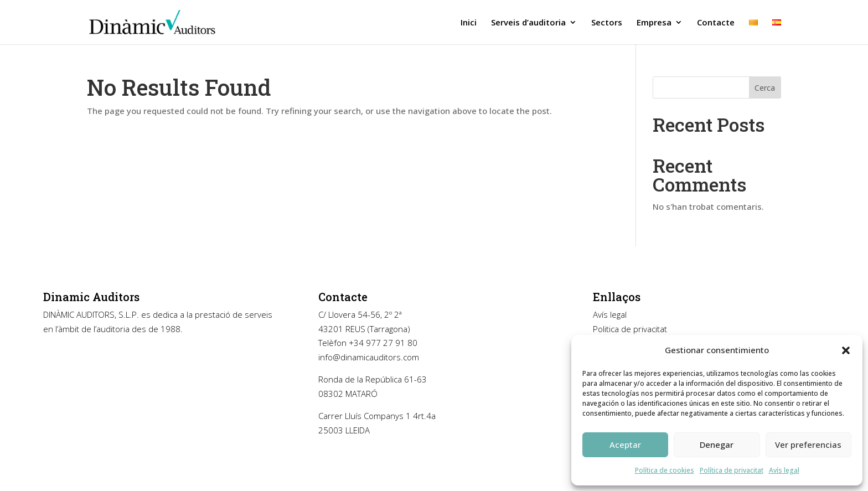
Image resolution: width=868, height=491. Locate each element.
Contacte (716, 23)
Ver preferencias (808, 445)
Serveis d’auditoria (528, 23)
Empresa (654, 23)
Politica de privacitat (630, 329)
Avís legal (784, 470)
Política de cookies (665, 470)
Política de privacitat (732, 470)
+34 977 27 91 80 (383, 343)
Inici (469, 23)
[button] (846, 350)
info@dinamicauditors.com (369, 357)
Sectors (607, 23)
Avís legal (610, 314)
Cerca (765, 88)
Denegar (717, 445)
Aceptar (625, 445)
